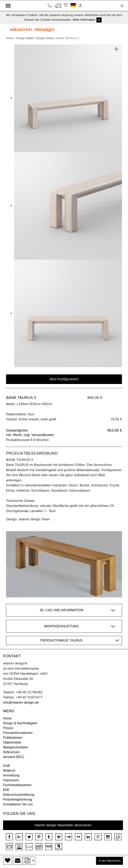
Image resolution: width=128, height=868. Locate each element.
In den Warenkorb (109, 861)
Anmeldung (11, 775)
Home (10, 38)
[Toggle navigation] (8, 6)
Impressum (11, 780)
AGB (6, 766)
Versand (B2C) (14, 757)
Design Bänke (45, 38)
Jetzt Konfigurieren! (64, 379)
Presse (8, 728)
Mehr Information (84, 20)
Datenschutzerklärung (19, 795)
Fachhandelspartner (17, 785)
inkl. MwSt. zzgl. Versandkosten (30, 435)
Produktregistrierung (18, 799)
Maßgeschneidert (15, 747)
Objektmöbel (12, 742)
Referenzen (11, 752)
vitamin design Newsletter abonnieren (63, 825)
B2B (6, 790)
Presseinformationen (18, 733)
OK (99, 20)
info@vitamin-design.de (21, 702)
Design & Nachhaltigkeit (20, 723)
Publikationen (13, 738)
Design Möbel (25, 38)
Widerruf (9, 771)
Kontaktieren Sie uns (18, 804)
